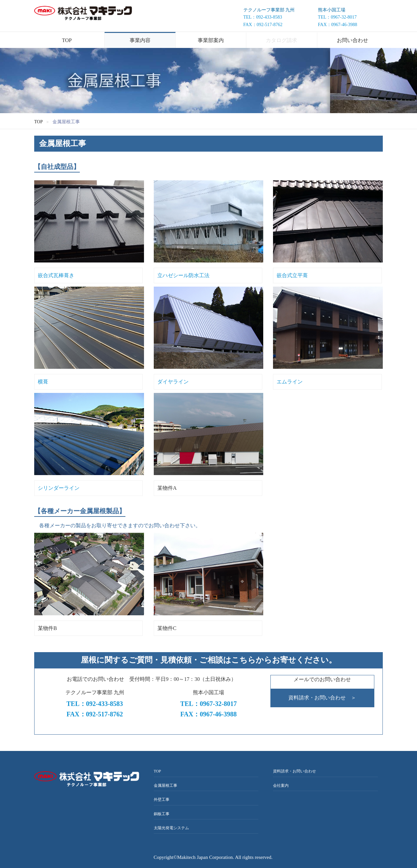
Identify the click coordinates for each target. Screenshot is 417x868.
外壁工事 (162, 800)
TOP (67, 40)
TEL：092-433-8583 (263, 17)
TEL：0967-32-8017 (337, 17)
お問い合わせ (352, 40)
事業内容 (140, 40)
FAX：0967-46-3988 (338, 25)
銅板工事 (162, 814)
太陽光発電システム (171, 828)
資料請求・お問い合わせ (295, 771)
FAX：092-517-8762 (263, 25)
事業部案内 (211, 40)
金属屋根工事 (165, 786)
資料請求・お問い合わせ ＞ (322, 698)
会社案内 (281, 786)
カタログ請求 (281, 40)
